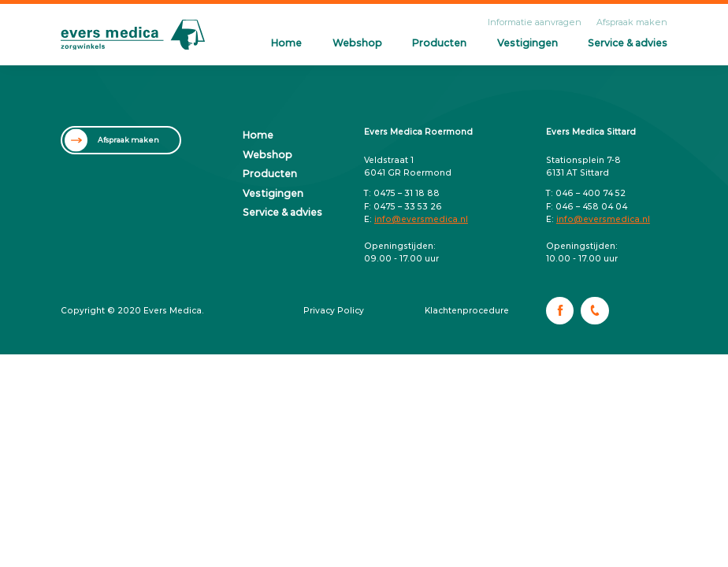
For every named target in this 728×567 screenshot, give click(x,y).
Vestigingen (527, 43)
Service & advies (628, 43)
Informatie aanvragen (535, 22)
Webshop (357, 43)
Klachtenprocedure (467, 311)
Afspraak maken (632, 22)
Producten (439, 43)
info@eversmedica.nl (421, 219)
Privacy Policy (334, 311)
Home (286, 43)
